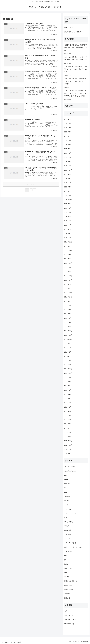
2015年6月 (68, 314)
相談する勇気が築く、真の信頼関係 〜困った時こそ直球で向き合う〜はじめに (76, 81)
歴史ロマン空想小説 (71, 581)
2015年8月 (68, 305)
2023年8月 (68, 179)
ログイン (67, 611)
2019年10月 (68, 250)
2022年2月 (68, 195)
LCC (66, 492)
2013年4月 (68, 394)
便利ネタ (67, 556)
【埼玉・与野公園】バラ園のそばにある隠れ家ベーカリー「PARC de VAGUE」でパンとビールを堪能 (76, 93)
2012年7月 (68, 424)
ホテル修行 (68, 530)
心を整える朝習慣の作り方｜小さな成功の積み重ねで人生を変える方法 (76, 58)
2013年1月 (68, 407)
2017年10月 (68, 263)
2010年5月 (68, 437)
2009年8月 (68, 449)
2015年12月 (68, 293)
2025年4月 (68, 128)
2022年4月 (68, 187)
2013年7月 (68, 386)
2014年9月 (68, 344)
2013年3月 (68, 399)
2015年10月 (68, 297)
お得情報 (67, 496)
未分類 (66, 577)
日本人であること (70, 568)
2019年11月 (68, 246)
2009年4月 (68, 454)
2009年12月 (68, 441)
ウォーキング (69, 509)
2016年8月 (68, 284)
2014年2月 (68, 360)
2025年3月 (68, 132)
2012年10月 (68, 411)
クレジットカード (70, 513)
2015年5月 (68, 318)
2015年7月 (68, 310)
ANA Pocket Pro (70, 467)
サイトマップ (69, 28)
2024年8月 (68, 145)
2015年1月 (68, 327)
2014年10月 (68, 339)
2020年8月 (68, 221)
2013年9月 (68, 377)
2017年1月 (68, 272)
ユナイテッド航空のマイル (73, 547)
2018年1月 (68, 259)
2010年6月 (68, 432)
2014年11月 (68, 335)
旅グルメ (67, 564)
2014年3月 (68, 356)
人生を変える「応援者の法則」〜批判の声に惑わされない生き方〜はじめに (76, 69)
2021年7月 (68, 204)
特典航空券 (68, 585)
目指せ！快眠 (69, 589)
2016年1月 (68, 289)
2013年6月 (68, 390)
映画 (66, 573)
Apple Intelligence (70, 471)
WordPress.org (69, 624)
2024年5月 (68, 157)
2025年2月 (68, 136)
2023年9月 (68, 174)
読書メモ (67, 598)
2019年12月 (68, 242)
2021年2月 (68, 212)
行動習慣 (67, 594)
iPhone (67, 488)
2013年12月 (68, 369)
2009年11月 (68, 445)
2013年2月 (68, 403)
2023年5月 (68, 183)
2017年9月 (68, 267)
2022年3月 (68, 191)
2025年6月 (68, 119)
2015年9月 (68, 301)
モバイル (67, 539)
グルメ (66, 518)
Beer (66, 475)
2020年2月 (68, 238)
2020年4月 (68, 234)
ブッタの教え (69, 522)
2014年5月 (68, 348)
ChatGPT (67, 479)
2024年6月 (68, 153)
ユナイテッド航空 (70, 543)
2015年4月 (68, 322)
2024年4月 (68, 162)
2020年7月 (68, 225)
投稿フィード (69, 615)
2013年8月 (68, 382)
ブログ (66, 526)
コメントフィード (70, 620)
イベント (67, 505)
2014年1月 (68, 365)
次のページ (31, 186)
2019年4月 (68, 255)
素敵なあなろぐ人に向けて (73, 32)
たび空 (66, 501)
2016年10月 (68, 280)
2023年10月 (68, 170)
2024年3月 (68, 166)
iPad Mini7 (68, 484)
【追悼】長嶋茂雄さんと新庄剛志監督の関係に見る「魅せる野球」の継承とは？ (76, 48)
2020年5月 (68, 229)
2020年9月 (68, 217)
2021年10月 (68, 200)
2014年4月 (68, 352)
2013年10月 (68, 373)
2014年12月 (68, 331)
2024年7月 (68, 149)
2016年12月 (68, 276)
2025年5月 (68, 124)
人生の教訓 (68, 551)
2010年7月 (68, 428)
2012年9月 (68, 415)
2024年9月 (68, 140)
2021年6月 (68, 208)
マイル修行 (68, 534)
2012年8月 (68, 420)
